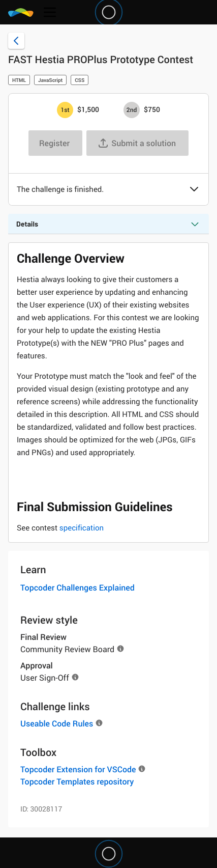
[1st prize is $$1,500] (65, 110)
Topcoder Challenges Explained (77, 587)
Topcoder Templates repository (77, 781)
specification (82, 528)
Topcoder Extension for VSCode (78, 769)
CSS (80, 80)
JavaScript (50, 80)
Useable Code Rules (57, 723)
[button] (194, 190)
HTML (19, 80)
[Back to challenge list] (16, 41)
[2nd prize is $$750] (132, 110)
